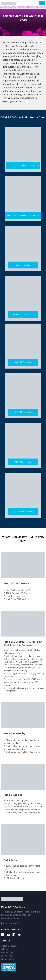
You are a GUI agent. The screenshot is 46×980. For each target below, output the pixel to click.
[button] (23, 165)
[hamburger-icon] (42, 3)
